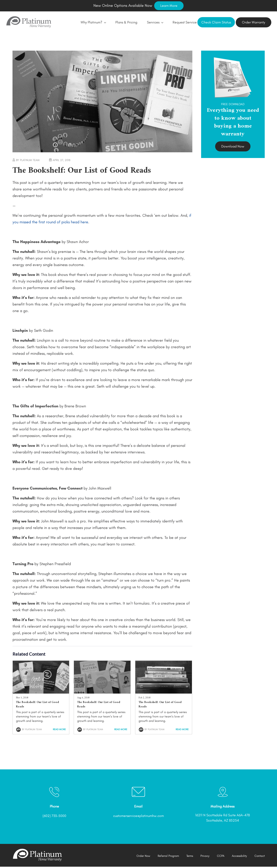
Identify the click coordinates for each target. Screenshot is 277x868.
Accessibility (238, 857)
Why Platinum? (87, 23)
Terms (187, 857)
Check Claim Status (216, 23)
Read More (59, 730)
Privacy (203, 857)
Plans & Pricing (120, 23)
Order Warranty (254, 23)
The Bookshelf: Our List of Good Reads (38, 706)
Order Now (139, 857)
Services (148, 23)
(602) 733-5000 (54, 817)
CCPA (219, 857)
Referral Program (165, 857)
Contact (259, 857)
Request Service (178, 23)
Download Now (233, 147)
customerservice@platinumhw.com (138, 817)
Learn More (169, 6)
